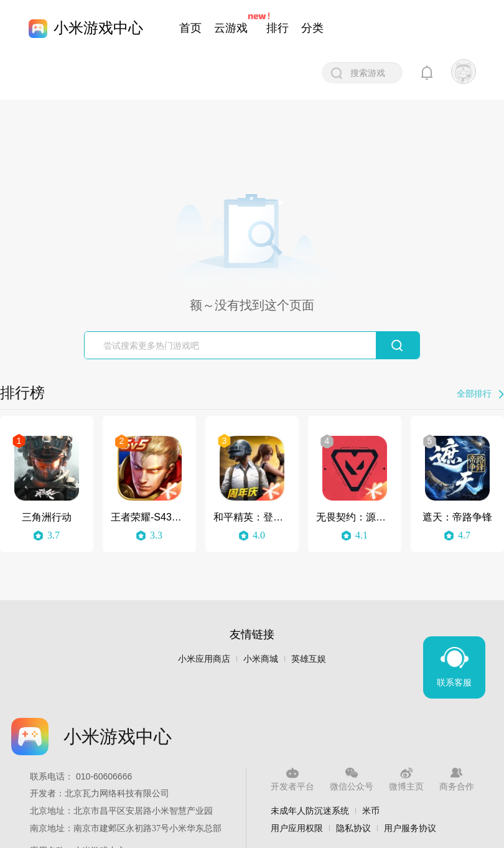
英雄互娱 (309, 659)
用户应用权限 (297, 828)
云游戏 (231, 28)
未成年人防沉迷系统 (310, 811)
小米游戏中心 (98, 28)
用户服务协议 (410, 828)
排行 (278, 28)
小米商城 (261, 659)
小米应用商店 (204, 659)
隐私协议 (353, 828)
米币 (371, 811)
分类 (312, 28)
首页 (190, 28)
